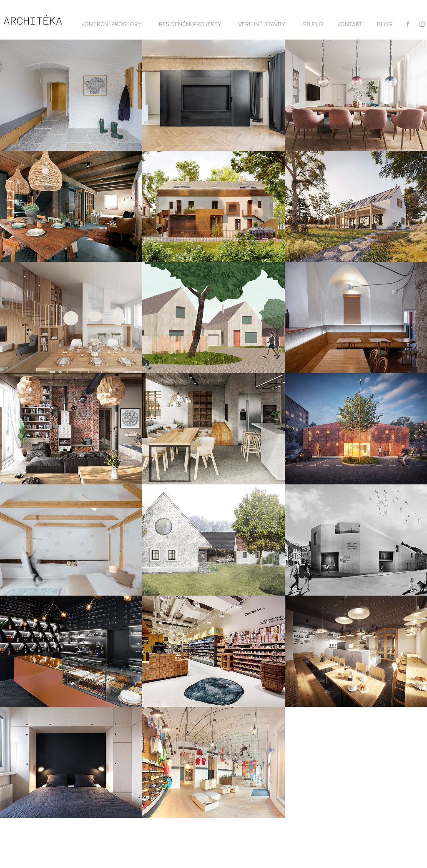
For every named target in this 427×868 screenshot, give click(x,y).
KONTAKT (350, 24)
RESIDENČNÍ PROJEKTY (190, 24)
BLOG (385, 24)
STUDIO (313, 24)
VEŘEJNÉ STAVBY (262, 24)
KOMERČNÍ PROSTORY (112, 24)
